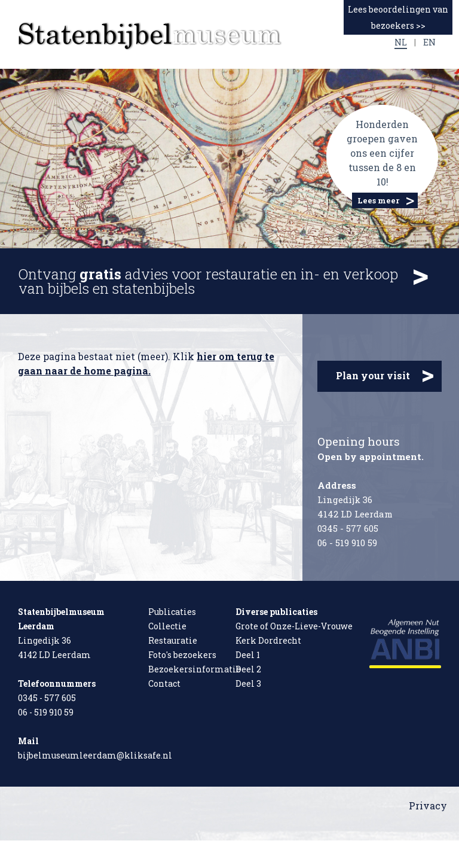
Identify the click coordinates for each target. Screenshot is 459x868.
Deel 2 (248, 669)
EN (429, 42)
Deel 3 (248, 683)
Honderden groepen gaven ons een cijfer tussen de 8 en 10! (382, 153)
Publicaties (172, 612)
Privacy (428, 805)
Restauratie (173, 640)
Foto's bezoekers (182, 655)
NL (401, 42)
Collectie (167, 626)
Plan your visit (385, 375)
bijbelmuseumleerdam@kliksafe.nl (95, 755)
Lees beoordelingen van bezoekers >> (398, 17)
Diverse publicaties (276, 612)
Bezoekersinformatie (195, 669)
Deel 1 (248, 655)
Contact (164, 683)
